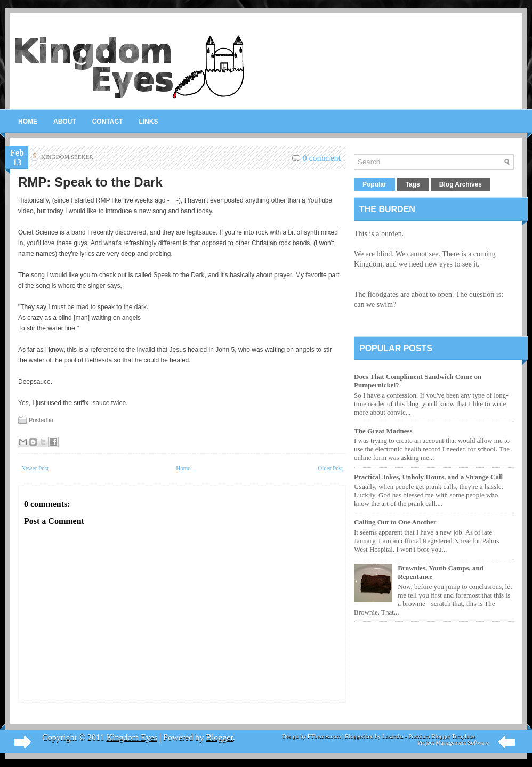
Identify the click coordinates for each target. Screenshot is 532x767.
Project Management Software (453, 742)
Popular (374, 184)
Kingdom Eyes (132, 737)
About (65, 122)
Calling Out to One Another (395, 522)
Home (28, 122)
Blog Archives (461, 184)
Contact (108, 122)
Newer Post (35, 468)
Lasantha (393, 736)
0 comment (321, 158)
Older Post (330, 468)
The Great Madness (383, 431)
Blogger (219, 737)
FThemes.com (324, 736)
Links (148, 122)
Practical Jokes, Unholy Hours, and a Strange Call (428, 477)
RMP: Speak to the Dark (90, 182)
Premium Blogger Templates (442, 736)
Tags (413, 184)
